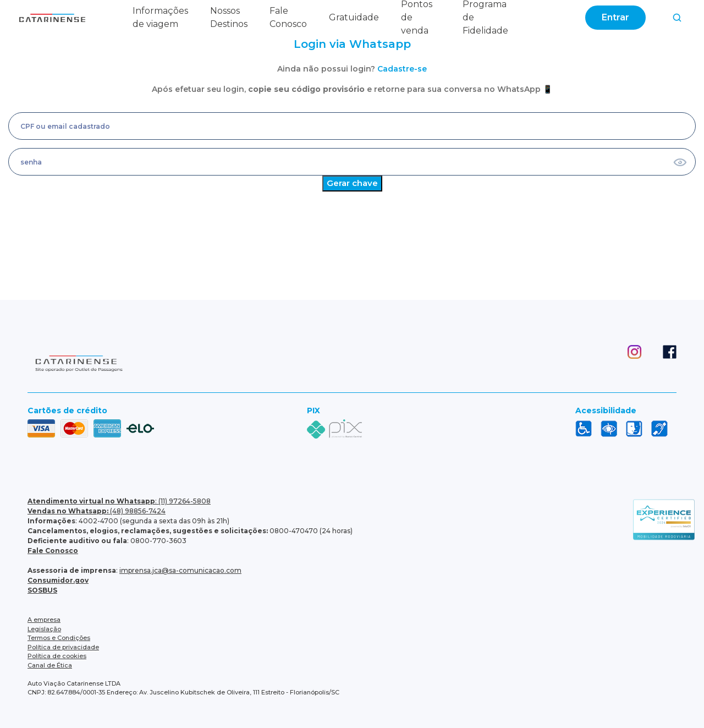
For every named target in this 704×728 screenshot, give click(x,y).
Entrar (615, 17)
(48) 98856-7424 (97, 511)
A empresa (44, 620)
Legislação (44, 629)
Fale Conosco (53, 551)
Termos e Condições (59, 638)
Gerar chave (352, 183)
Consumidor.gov (58, 580)
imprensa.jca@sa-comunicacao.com (180, 570)
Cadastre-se (402, 69)
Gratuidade (354, 17)
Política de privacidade (63, 647)
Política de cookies (57, 656)
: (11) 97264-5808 (119, 501)
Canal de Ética (50, 665)
